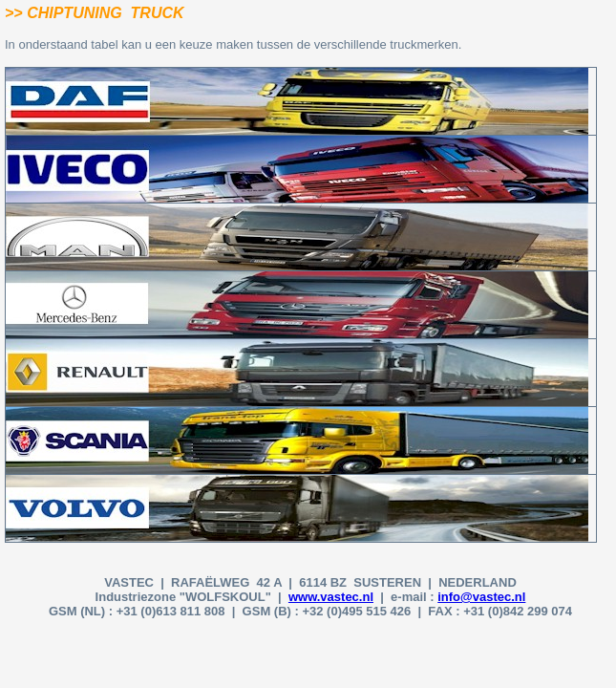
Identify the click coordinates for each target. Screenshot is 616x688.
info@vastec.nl (481, 597)
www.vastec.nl (331, 597)
